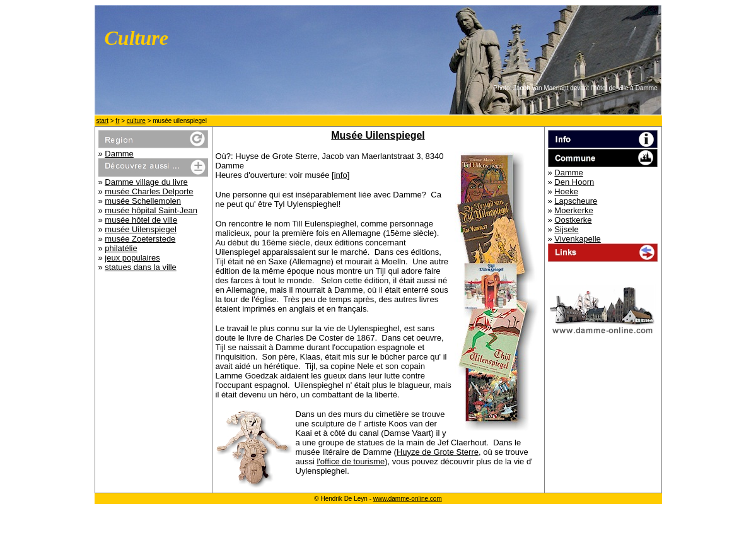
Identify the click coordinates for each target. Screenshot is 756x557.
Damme (119, 154)
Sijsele (566, 229)
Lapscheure (576, 201)
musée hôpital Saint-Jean (151, 210)
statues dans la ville (140, 267)
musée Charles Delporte (149, 191)
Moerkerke (573, 210)
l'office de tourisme (351, 461)
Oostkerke (573, 220)
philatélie (121, 248)
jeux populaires (132, 258)
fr (117, 121)
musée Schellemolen (143, 201)
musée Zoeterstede (140, 239)
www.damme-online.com (408, 499)
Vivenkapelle (577, 239)
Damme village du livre (146, 182)
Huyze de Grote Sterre (438, 452)
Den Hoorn (574, 182)
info (341, 175)
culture (136, 121)
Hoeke (566, 191)
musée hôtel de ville (141, 220)
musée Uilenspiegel (140, 229)
